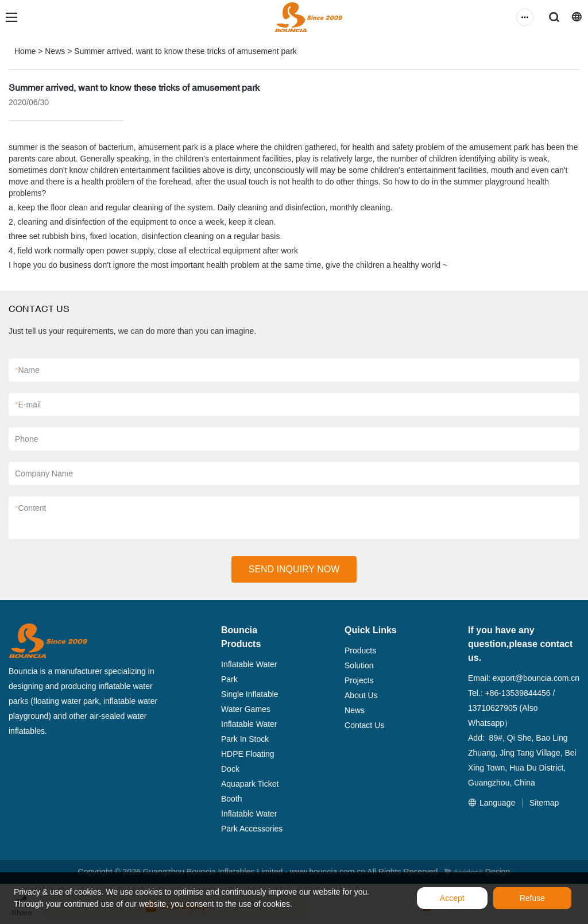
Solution (359, 665)
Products (360, 650)
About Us (361, 695)
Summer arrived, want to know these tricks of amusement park (185, 51)
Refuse (532, 898)
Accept (452, 898)
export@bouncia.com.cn (536, 678)
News (55, 51)
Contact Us (364, 725)
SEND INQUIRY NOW (294, 569)
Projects (359, 680)
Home (25, 51)
